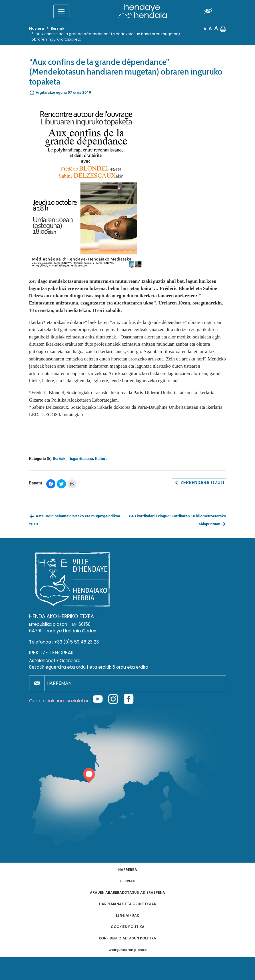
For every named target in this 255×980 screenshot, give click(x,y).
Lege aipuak (127, 915)
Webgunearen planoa (127, 950)
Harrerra (128, 870)
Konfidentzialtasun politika (127, 938)
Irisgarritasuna (80, 458)
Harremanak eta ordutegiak (128, 904)
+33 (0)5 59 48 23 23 (77, 642)
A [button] (205, 29)
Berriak (59, 458)
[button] (223, 29)
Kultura (101, 458)
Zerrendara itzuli (199, 483)
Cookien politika (128, 927)
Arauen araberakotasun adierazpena (127, 892)
